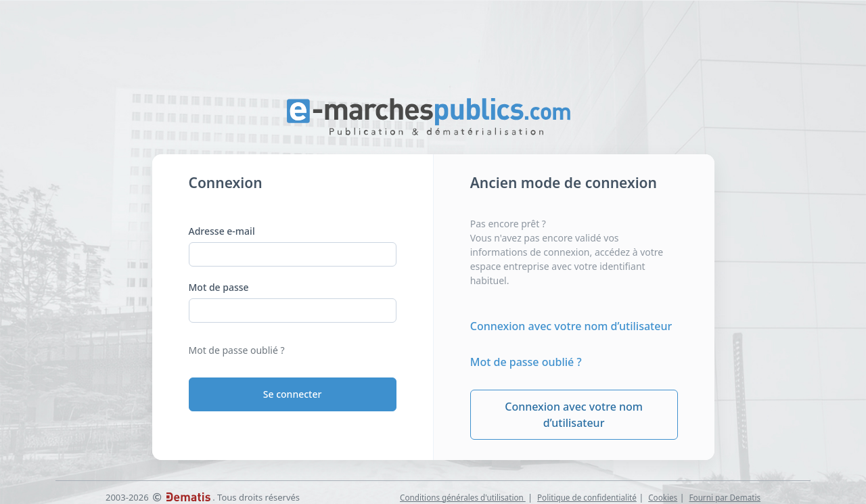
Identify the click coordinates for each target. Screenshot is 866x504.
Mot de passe (219, 287)
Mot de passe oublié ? (237, 350)
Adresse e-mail (222, 231)
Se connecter (293, 394)
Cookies (663, 497)
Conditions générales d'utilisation (463, 497)
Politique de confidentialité (587, 497)
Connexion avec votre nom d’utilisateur (571, 326)
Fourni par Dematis (725, 497)
